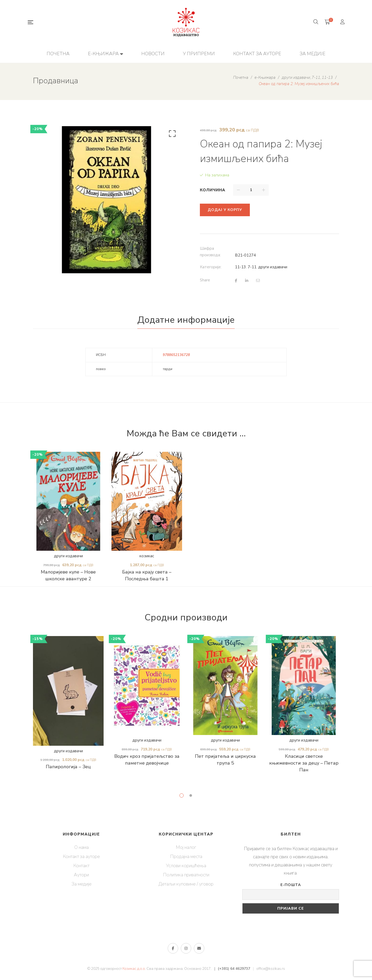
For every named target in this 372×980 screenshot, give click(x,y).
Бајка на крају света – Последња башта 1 (147, 575)
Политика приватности (186, 875)
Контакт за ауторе (81, 856)
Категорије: (211, 267)
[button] (171, 135)
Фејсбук (173, 948)
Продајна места (186, 856)
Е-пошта (291, 885)
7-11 (252, 267)
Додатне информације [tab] (186, 320)
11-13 (240, 267)
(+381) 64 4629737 (234, 969)
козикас (147, 556)
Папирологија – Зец (68, 767)
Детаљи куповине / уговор (186, 884)
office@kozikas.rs (271, 969)
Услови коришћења (186, 866)
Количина (213, 190)
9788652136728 (176, 355)
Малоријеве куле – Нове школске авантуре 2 (68, 575)
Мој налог (186, 847)
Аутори (81, 875)
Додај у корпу (225, 210)
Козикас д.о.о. (134, 969)
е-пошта (199, 948)
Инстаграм (186, 948)
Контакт (81, 866)
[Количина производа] (251, 190)
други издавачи (273, 267)
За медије (81, 884)
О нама (81, 847)
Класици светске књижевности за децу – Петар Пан (304, 763)
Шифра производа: (210, 252)
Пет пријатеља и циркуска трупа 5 (225, 760)
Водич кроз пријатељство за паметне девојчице (147, 760)
